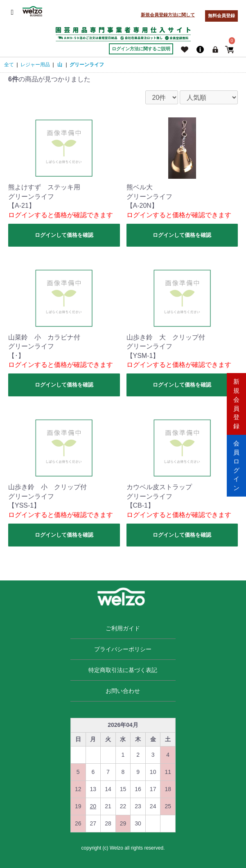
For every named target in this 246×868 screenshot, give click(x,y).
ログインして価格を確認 (64, 235)
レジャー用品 (35, 65)
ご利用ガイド (123, 628)
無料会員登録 (221, 16)
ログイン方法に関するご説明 (141, 49)
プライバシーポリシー (123, 649)
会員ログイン (236, 465)
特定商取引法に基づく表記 (123, 670)
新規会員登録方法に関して (168, 15)
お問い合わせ (123, 691)
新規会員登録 (236, 403)
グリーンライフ (87, 65)
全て (9, 65)
